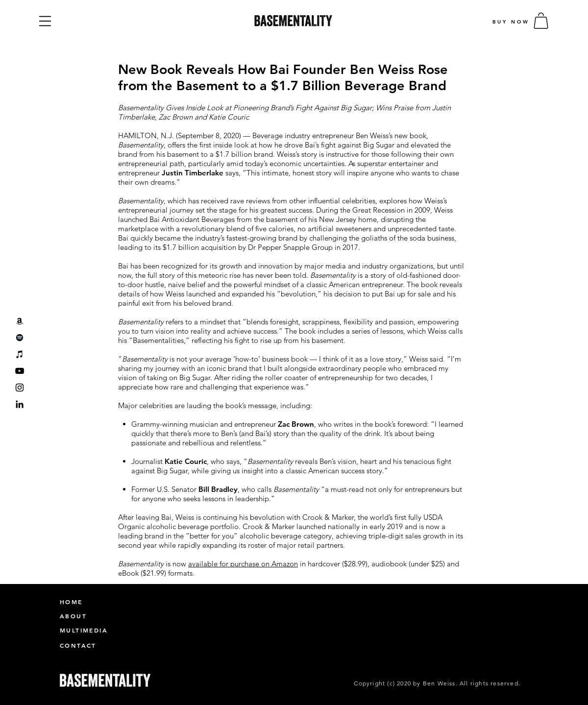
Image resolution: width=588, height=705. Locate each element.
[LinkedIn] (20, 404)
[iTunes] (20, 354)
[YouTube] (20, 371)
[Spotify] (20, 338)
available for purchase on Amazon (243, 564)
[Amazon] (20, 321)
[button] (45, 21)
